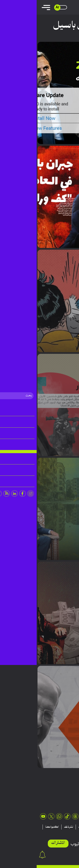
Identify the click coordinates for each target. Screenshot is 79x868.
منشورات (47, 827)
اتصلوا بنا (56, 832)
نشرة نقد (32, 827)
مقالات (73, 827)
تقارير (60, 827)
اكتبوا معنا (15, 827)
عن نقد (70, 832)
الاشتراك (21, 843)
